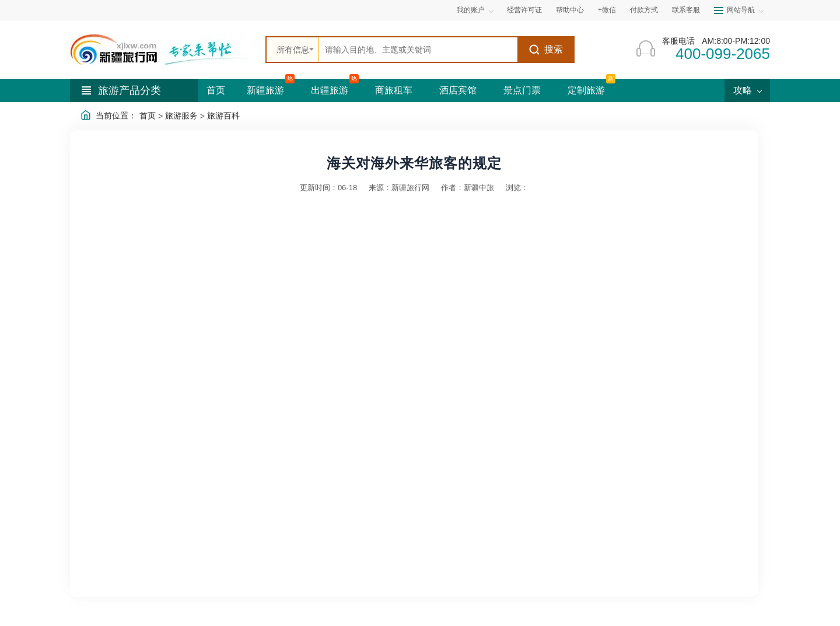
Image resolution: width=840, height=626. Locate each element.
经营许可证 (524, 10)
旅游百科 (223, 116)
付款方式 (644, 10)
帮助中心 (570, 10)
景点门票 (522, 90)
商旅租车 (394, 90)
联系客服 (686, 10)
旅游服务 (181, 116)
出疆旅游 (330, 90)
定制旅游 (586, 90)
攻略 (747, 90)
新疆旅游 (265, 90)
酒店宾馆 (458, 90)
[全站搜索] (418, 50)
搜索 (546, 50)
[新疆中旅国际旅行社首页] (163, 50)
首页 (216, 90)
